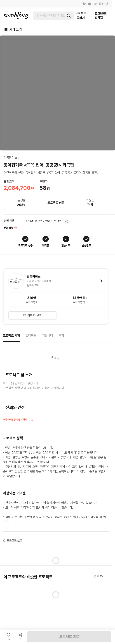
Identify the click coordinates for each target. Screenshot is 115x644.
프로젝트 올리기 (81, 15)
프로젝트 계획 (11, 336)
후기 (61, 335)
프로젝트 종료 (69, 637)
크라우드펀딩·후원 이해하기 (18, 420)
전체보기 (99, 576)
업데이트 (31, 335)
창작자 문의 (32, 315)
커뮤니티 (47, 335)
